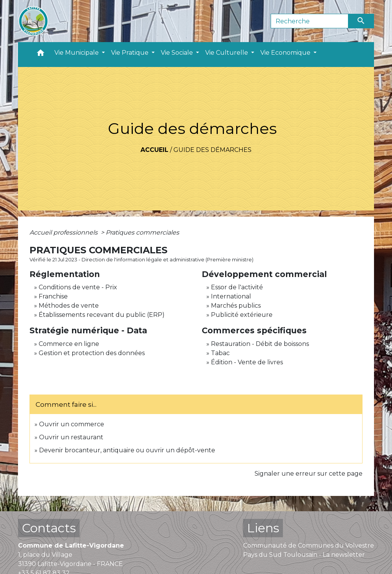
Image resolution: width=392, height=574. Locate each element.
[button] (41, 55)
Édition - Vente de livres (247, 362)
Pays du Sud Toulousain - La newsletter (304, 555)
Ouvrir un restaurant (71, 437)
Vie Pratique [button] (131, 53)
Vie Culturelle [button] (227, 53)
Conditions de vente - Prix (78, 287)
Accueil (154, 150)
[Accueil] (33, 21)
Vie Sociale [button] (178, 53)
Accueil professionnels (64, 232)
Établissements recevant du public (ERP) (102, 315)
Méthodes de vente (69, 306)
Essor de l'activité (237, 287)
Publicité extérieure (242, 315)
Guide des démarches (212, 150)
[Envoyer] (361, 21)
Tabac (220, 353)
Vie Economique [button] (286, 53)
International (231, 296)
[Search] (310, 21)
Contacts (49, 528)
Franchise (53, 296)
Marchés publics (236, 306)
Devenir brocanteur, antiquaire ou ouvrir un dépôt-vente (127, 450)
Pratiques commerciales (142, 232)
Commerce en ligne (69, 344)
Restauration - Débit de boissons (260, 344)
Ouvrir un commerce (72, 424)
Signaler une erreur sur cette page (309, 474)
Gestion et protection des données (92, 353)
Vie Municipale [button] (77, 53)
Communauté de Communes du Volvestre (309, 545)
